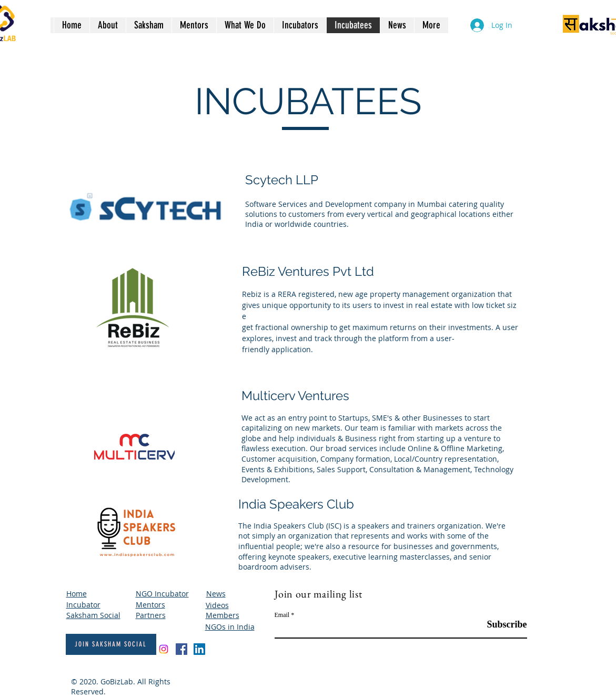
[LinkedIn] (199, 649)
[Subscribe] (501, 625)
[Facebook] (181, 649)
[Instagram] (164, 649)
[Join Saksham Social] (111, 644)
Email (282, 615)
